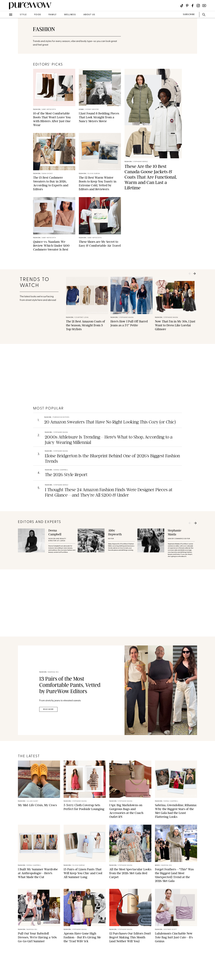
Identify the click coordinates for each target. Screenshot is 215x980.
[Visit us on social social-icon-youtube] (204, 6)
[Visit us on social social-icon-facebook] (193, 6)
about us (89, 15)
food (38, 15)
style (23, 15)
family (53, 15)
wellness (70, 15)
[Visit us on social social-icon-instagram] (198, 6)
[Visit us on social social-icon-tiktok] (182, 6)
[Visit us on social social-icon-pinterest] (187, 6)
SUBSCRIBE (189, 15)
